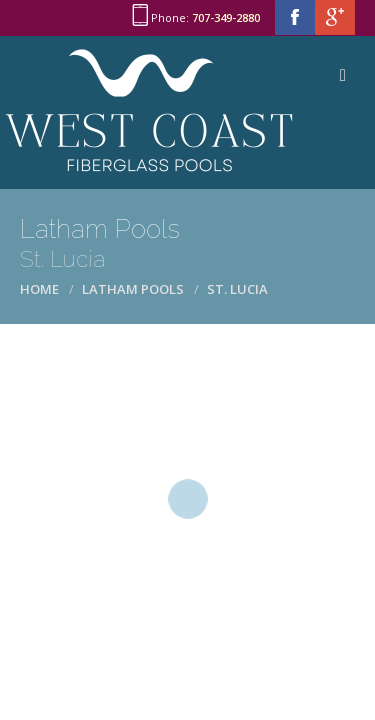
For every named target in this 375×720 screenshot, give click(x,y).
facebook (295, 17)
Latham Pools (133, 289)
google (335, 17)
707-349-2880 (226, 17)
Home (39, 289)
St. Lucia (237, 289)
